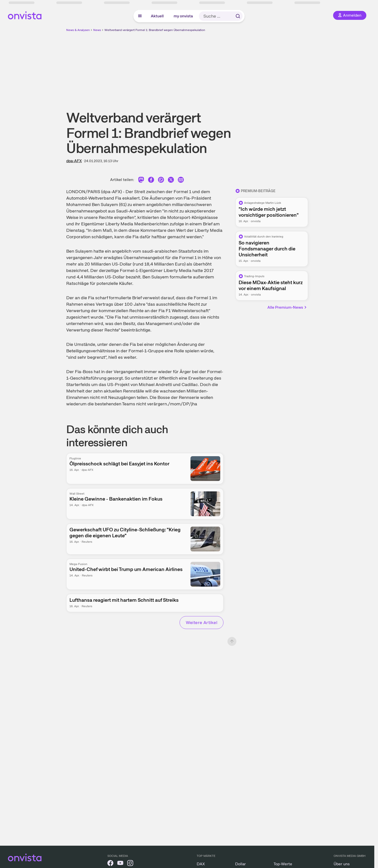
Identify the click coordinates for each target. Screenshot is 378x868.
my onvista (183, 16)
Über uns (342, 864)
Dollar (240, 864)
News (97, 30)
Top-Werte (283, 864)
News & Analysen (78, 30)
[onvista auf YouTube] (120, 864)
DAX (201, 864)
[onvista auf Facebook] (110, 864)
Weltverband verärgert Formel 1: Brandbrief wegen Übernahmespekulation (155, 30)
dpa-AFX (74, 161)
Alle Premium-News (287, 307)
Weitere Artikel (202, 622)
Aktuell (157, 16)
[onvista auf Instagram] (130, 864)
